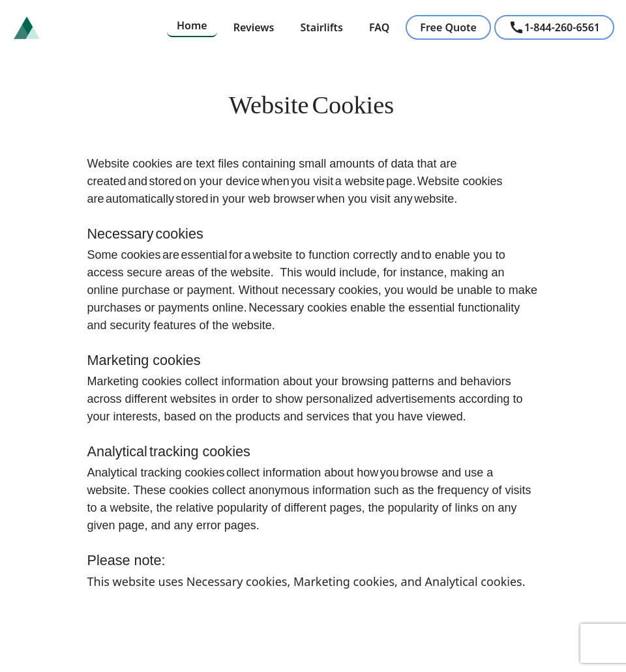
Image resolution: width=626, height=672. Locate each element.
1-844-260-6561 (554, 27)
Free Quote (448, 27)
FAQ (379, 27)
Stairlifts (321, 27)
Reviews (254, 27)
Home (192, 25)
